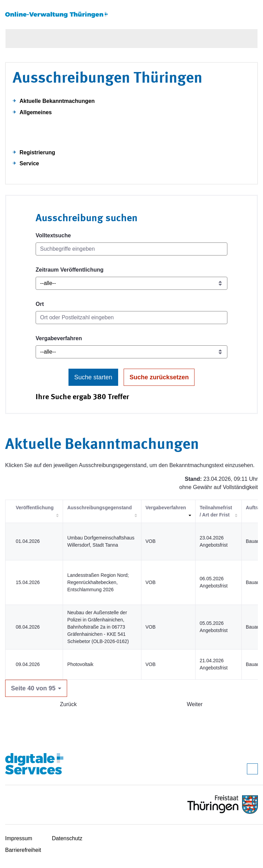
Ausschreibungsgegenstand (99, 508)
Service (29, 163)
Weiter (195, 704)
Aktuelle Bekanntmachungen (57, 101)
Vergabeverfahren (59, 338)
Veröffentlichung (35, 508)
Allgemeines (36, 112)
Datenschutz (67, 838)
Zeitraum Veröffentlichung (70, 270)
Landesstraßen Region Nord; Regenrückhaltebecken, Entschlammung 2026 (98, 582)
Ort (40, 304)
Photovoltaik (80, 664)
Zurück (68, 704)
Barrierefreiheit (23, 850)
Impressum (19, 838)
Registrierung (37, 152)
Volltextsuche (53, 235)
